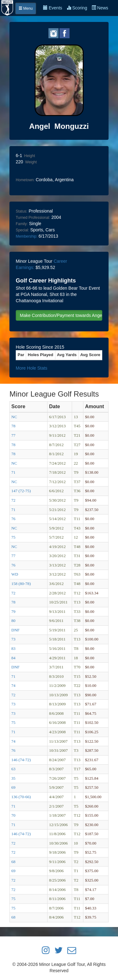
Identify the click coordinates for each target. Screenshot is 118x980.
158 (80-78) (21, 584)
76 (13, 519)
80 (13, 621)
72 (13, 500)
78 (13, 426)
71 (13, 472)
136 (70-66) (21, 797)
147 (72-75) (21, 491)
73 (13, 639)
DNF (15, 630)
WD (15, 574)
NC (14, 417)
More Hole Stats (31, 368)
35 (13, 778)
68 (13, 862)
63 (13, 769)
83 (13, 648)
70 (13, 815)
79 (13, 611)
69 (13, 787)
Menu (26, 8)
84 (13, 658)
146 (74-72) (21, 760)
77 (13, 435)
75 (13, 537)
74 (13, 685)
